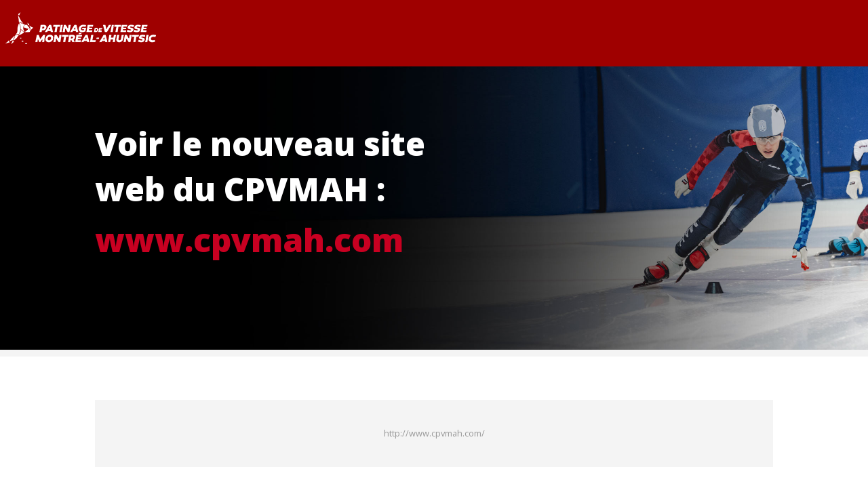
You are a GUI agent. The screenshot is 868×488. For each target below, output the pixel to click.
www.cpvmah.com (249, 240)
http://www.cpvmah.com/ (434, 433)
